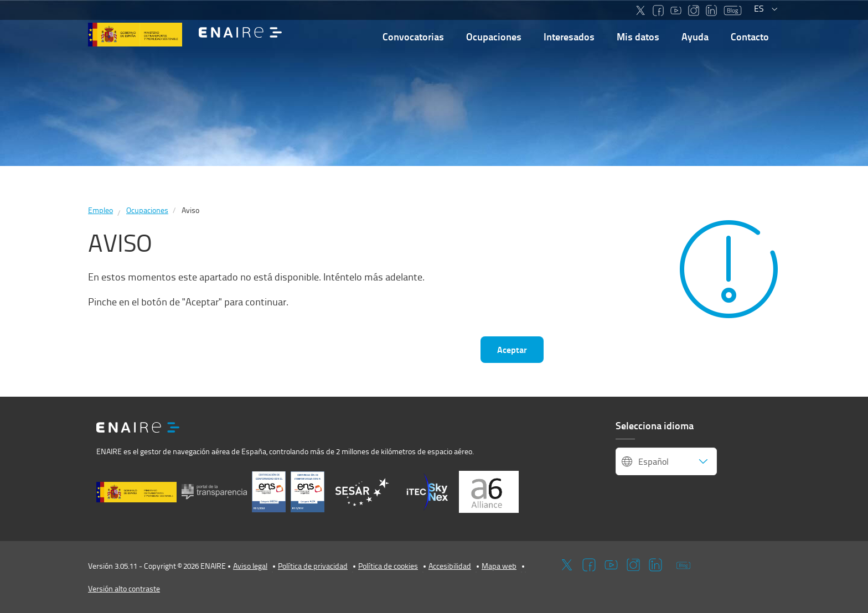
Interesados (569, 37)
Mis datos (638, 37)
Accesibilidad (450, 566)
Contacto (750, 37)
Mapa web (499, 566)
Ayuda (695, 37)
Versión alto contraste (124, 588)
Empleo (100, 210)
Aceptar (512, 349)
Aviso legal (250, 566)
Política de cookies (388, 566)
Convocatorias (413, 37)
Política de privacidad (313, 566)
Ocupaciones (494, 37)
